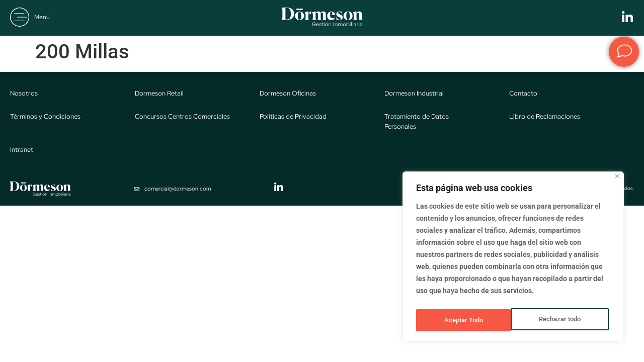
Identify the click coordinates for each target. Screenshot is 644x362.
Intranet (22, 150)
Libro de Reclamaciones (545, 116)
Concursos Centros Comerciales (182, 116)
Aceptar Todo (564, 320)
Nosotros (24, 93)
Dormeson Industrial (414, 93)
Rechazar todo (464, 320)
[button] (30, 17)
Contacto (523, 93)
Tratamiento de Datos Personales (417, 121)
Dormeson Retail (159, 93)
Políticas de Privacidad (293, 116)
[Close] (617, 181)
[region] (513, 259)
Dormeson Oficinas (288, 93)
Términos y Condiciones (45, 116)
